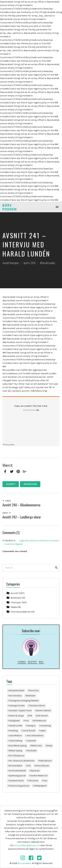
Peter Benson (45, 761)
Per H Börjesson (17, 755)
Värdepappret (40, 786)
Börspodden (24, 863)
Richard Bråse (16, 766)
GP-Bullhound (40, 721)
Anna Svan (34, 690)
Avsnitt (6, 263)
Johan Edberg (16, 741)
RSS (41, 662)
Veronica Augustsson (19, 786)
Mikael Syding (16, 751)
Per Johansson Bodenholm (22, 761)
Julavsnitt (31, 741)
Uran (45, 780)
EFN (30, 716)
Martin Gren (37, 746)
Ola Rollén (32, 751)
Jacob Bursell (29, 730)
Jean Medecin (16, 735)
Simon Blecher (42, 766)
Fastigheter (14, 721)
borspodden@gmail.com (27, 845)
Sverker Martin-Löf (39, 776)
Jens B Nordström (35, 735)
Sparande (35, 771)
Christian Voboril (37, 705)
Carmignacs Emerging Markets (24, 701)
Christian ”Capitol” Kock (20, 710)
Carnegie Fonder (17, 705)
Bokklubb (16, 598)
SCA (29, 766)
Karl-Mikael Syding (18, 746)
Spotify (32, 662)
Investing (13, 730)
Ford (27, 721)
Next (7, 513)
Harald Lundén (48, 263)
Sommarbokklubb (18, 771)
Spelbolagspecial (17, 776)
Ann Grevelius (15, 696)
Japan (43, 730)
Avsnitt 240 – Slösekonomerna (21, 505)
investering (46, 726)
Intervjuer (14, 263)
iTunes (22, 662)
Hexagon (31, 726)
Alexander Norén (17, 690)
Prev (7, 501)
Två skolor (33, 780)
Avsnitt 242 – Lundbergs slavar (22, 517)
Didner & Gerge (16, 716)
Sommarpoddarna (21, 612)
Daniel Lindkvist (43, 710)
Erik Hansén (42, 716)
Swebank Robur (16, 780)
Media (14, 607)
